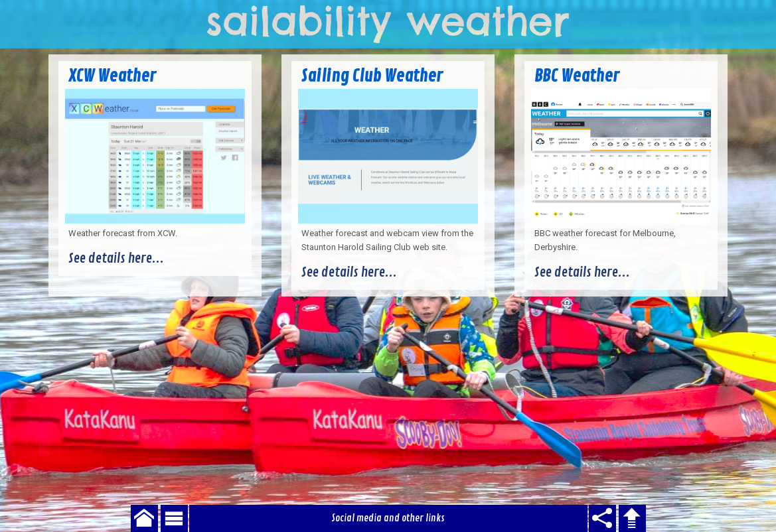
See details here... (116, 258)
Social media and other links (388, 518)
